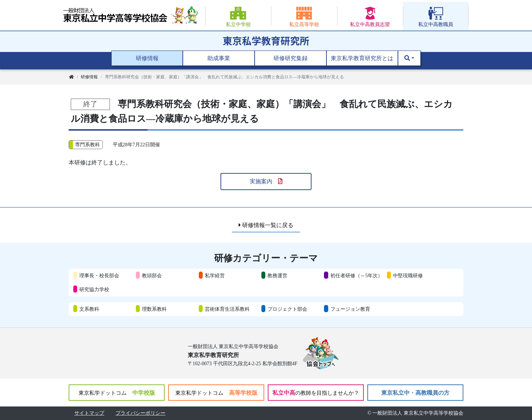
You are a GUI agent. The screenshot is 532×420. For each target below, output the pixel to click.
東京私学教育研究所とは (362, 58)
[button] (409, 58)
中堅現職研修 (408, 275)
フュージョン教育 (350, 309)
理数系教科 (154, 309)
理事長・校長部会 (99, 275)
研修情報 (147, 58)
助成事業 (219, 58)
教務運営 (277, 275)
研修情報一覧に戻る (266, 225)
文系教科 (89, 309)
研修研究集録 (291, 58)
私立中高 (316, 393)
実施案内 (266, 181)
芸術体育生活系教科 (227, 309)
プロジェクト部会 (287, 309)
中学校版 (117, 393)
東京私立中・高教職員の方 (415, 393)
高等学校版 (216, 393)
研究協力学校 (94, 289)
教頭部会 (152, 275)
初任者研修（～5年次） (357, 275)
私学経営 (215, 275)
